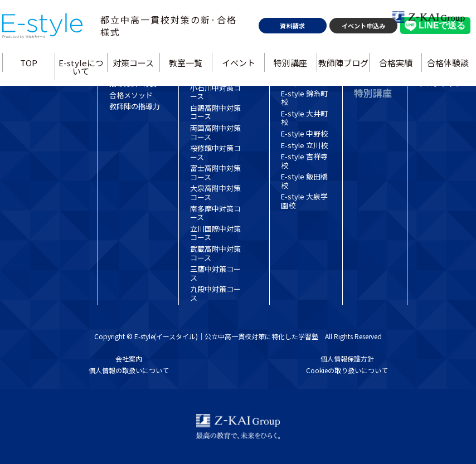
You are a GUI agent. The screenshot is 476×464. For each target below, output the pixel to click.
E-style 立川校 (304, 145)
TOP (33, 92)
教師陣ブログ (341, 92)
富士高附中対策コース (215, 172)
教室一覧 (187, 92)
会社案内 (129, 358)
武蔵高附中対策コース (215, 253)
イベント (238, 92)
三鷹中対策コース (215, 273)
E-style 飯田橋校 (304, 181)
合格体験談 (443, 92)
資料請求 (291, 56)
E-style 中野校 (304, 133)
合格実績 (392, 92)
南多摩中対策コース (215, 213)
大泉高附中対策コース (215, 192)
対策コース (135, 92)
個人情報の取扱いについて (129, 370)
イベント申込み (360, 56)
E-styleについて (84, 96)
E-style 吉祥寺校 (304, 161)
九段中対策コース (215, 293)
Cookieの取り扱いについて (347, 370)
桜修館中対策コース (215, 152)
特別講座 (289, 92)
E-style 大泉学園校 (304, 201)
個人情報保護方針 (347, 358)
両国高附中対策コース (215, 132)
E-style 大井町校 (304, 118)
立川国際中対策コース (215, 233)
